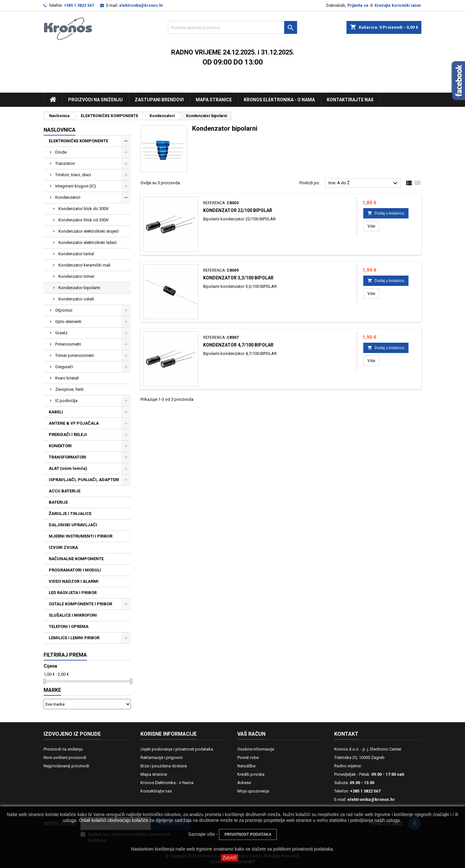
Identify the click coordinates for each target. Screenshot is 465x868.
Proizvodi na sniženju (95, 100)
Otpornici (64, 310)
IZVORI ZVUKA (63, 547)
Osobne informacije (256, 749)
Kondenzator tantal (76, 254)
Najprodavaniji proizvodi (66, 766)
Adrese (244, 783)
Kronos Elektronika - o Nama (167, 783)
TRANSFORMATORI (67, 457)
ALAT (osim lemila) (68, 468)
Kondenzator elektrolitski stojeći (89, 231)
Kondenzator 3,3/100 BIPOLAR (238, 278)
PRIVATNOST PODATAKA (248, 834)
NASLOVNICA (60, 130)
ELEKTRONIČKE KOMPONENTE (78, 141)
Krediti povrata (251, 774)
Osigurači (64, 367)
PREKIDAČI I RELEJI (68, 434)
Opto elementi (68, 322)
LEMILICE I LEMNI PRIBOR (74, 638)
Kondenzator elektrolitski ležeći (88, 242)
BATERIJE (58, 502)
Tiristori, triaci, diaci (73, 175)
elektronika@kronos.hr (141, 5)
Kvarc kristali (67, 378)
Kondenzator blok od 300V (83, 220)
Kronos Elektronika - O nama (279, 100)
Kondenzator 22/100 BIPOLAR (238, 210)
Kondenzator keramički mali (84, 265)
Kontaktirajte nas (350, 100)
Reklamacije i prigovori (162, 757)
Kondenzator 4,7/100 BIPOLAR (238, 345)
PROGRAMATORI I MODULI (75, 570)
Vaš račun (251, 734)
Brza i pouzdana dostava (164, 766)
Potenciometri (68, 344)
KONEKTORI (60, 446)
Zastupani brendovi (159, 100)
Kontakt (346, 734)
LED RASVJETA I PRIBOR (73, 593)
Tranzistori (65, 163)
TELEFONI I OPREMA (69, 626)
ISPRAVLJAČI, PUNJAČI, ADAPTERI (84, 480)
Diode (61, 152)
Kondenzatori (68, 197)
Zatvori (229, 858)
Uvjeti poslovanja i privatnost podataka (177, 749)
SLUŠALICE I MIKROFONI (73, 615)
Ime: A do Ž (364, 183)
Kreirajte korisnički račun (398, 5)
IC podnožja (66, 401)
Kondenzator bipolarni (79, 288)
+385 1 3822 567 (79, 5)
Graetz (61, 333)
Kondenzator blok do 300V (83, 209)
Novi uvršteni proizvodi (65, 757)
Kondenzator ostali (76, 299)
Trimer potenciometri (75, 355)
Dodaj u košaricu (386, 213)
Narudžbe (246, 766)
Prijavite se (358, 5)
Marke (52, 690)
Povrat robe (248, 757)
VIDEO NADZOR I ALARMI (74, 581)
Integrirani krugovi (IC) (76, 186)
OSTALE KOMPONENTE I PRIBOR (80, 604)
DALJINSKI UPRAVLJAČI (73, 525)
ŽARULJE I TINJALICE (70, 514)
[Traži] (232, 27)
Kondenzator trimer (76, 276)
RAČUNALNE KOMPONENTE (76, 559)
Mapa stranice (214, 100)
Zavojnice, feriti (69, 389)
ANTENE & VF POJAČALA (74, 423)
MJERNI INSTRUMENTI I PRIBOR (81, 536)
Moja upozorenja (253, 791)
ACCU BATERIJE (65, 491)
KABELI (56, 412)
